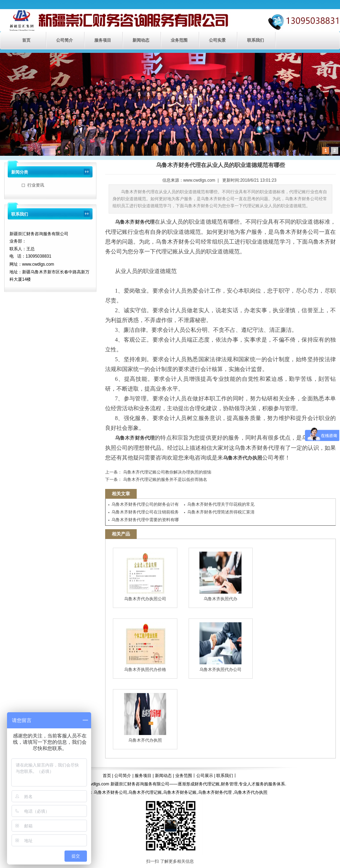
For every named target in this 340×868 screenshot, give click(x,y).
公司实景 (217, 40)
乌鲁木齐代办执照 (145, 718)
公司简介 (64, 40)
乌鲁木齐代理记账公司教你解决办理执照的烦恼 (167, 472)
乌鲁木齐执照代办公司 (220, 647)
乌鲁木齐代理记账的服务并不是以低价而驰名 (165, 479)
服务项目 (103, 40)
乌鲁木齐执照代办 (220, 576)
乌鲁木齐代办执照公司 (145, 576)
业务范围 (179, 40)
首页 (26, 40)
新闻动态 (141, 40)
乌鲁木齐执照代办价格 (145, 647)
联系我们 (256, 40)
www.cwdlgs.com (199, 180)
